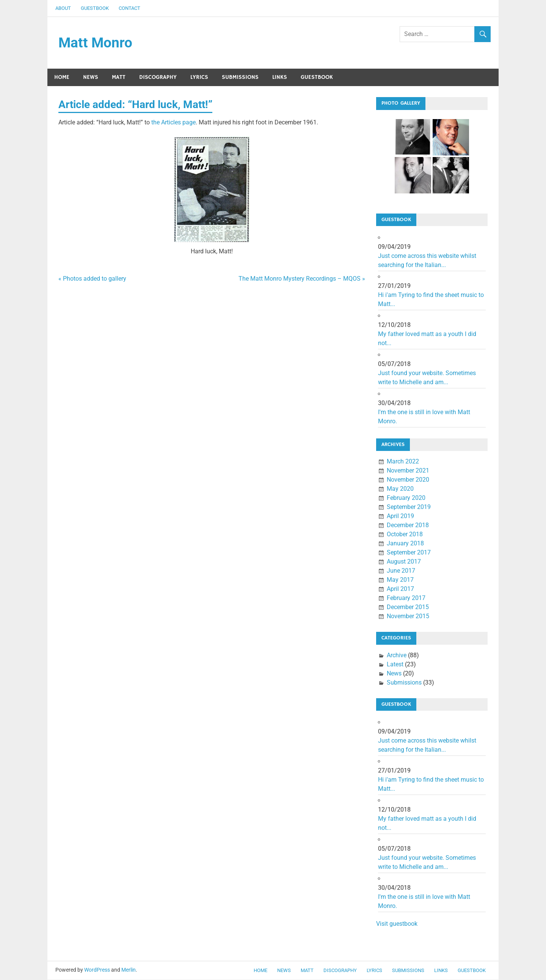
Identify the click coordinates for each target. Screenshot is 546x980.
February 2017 (406, 599)
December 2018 (408, 526)
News (91, 78)
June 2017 (401, 571)
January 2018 (405, 544)
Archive (397, 656)
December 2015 (408, 608)
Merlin (129, 971)
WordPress (97, 971)
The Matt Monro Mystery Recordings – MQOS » (302, 279)
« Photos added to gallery (92, 279)
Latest (395, 665)
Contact (129, 8)
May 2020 (400, 489)
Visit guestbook (397, 924)
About (63, 8)
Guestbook (95, 8)
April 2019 (400, 517)
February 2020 (406, 499)
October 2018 (405, 535)
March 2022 (403, 462)
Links (280, 78)
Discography (158, 78)
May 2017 (400, 580)
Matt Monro (96, 43)
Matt (119, 78)
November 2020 (408, 480)
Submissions (240, 78)
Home (62, 78)
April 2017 (400, 590)
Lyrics (199, 78)
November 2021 (408, 471)
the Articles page (173, 123)
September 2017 (409, 553)
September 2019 (409, 508)
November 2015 (408, 617)
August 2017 (404, 562)
